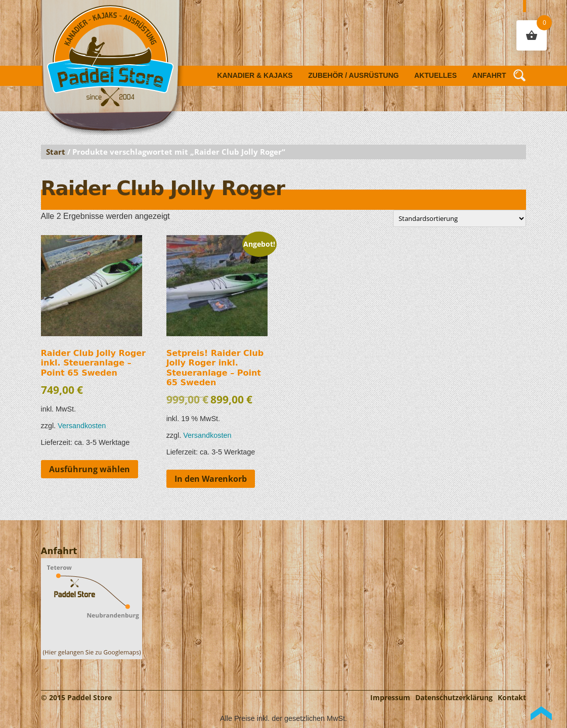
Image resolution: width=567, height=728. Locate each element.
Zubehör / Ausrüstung (353, 75)
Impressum (390, 697)
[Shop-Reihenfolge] (460, 218)
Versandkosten (82, 426)
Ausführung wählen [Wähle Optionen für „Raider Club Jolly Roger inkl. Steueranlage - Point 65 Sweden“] (90, 469)
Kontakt (512, 697)
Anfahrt (489, 75)
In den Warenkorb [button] (211, 479)
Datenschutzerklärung (454, 697)
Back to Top (541, 713)
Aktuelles (435, 75)
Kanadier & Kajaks (255, 75)
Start (56, 152)
